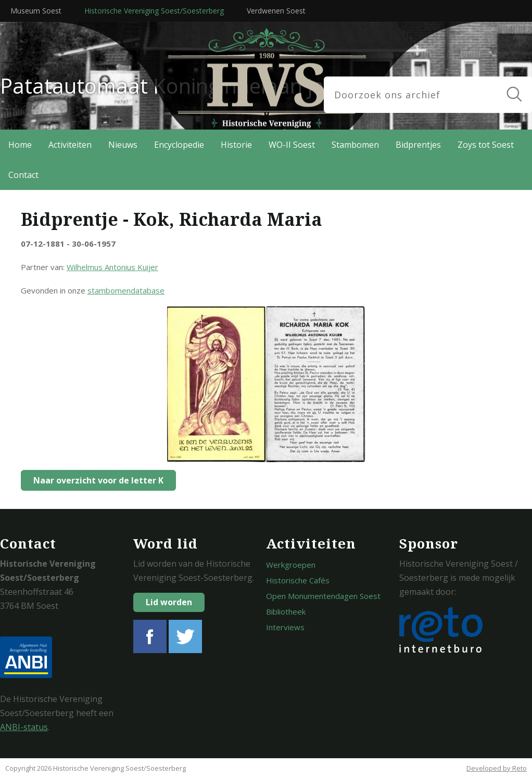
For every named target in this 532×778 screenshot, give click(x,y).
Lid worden (169, 602)
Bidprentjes (418, 145)
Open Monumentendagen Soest (323, 596)
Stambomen (355, 145)
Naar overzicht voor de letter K (96, 480)
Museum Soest (36, 11)
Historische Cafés (298, 580)
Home (20, 145)
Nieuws (123, 145)
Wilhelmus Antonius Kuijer (112, 267)
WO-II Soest (292, 145)
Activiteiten (70, 145)
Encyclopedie (179, 145)
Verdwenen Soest (276, 11)
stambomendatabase (126, 290)
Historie (236, 145)
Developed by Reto (497, 768)
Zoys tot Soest (486, 145)
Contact (23, 175)
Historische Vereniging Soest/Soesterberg (154, 11)
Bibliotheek (286, 611)
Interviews (285, 627)
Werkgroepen (291, 565)
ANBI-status (24, 727)
